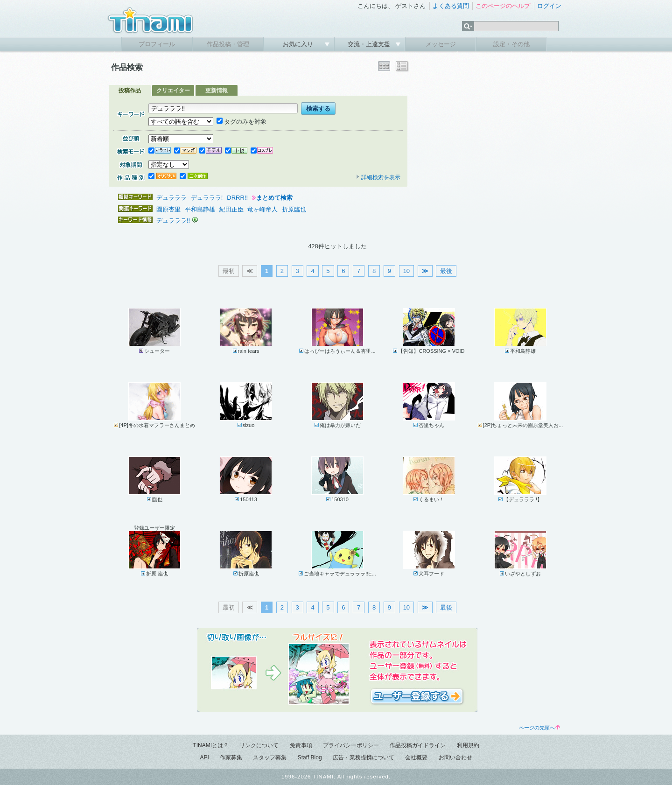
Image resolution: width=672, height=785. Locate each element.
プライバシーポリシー (351, 745)
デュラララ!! (174, 221)
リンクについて (259, 745)
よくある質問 (451, 6)
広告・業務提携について (364, 757)
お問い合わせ (455, 757)
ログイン (549, 6)
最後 (446, 271)
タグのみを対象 (241, 122)
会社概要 (416, 757)
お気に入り (299, 44)
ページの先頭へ (539, 728)
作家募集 (231, 757)
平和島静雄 (200, 209)
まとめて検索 (274, 198)
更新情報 (217, 91)
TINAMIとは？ (211, 745)
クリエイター (173, 91)
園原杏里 (168, 209)
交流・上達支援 (370, 44)
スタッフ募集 (270, 757)
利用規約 (468, 745)
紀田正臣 (231, 209)
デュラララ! (207, 198)
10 (406, 271)
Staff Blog (310, 757)
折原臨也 (294, 209)
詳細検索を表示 (378, 177)
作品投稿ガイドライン (418, 745)
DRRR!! (237, 198)
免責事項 (301, 745)
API (204, 757)
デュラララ (171, 198)
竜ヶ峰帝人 (262, 209)
